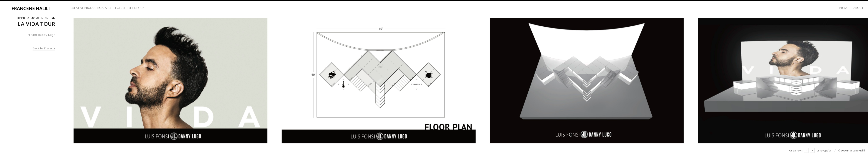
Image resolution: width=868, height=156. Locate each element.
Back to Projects (44, 48)
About (858, 8)
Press (843, 8)
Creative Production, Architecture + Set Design (108, 8)
